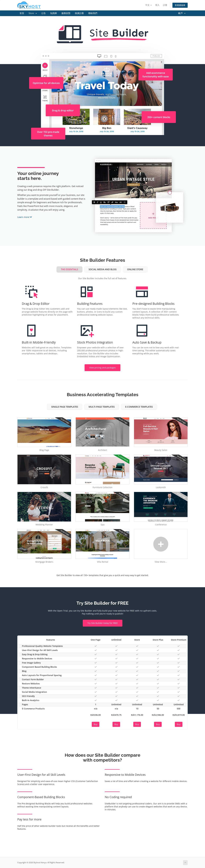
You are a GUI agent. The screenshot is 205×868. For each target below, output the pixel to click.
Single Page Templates (65, 407)
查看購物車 (180, 5)
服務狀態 (66, 13)
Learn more (25, 217)
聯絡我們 (93, 13)
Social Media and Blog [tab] (103, 269)
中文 (149, 5)
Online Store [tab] (135, 269)
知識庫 (54, 13)
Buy (96, 724)
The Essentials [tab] (69, 269)
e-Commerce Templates (139, 407)
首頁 (22, 13)
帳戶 (182, 13)
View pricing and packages (102, 368)
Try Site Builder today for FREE (103, 623)
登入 (157, 5)
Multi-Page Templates (102, 407)
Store (33, 13)
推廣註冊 (79, 13)
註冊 (165, 5)
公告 (43, 13)
